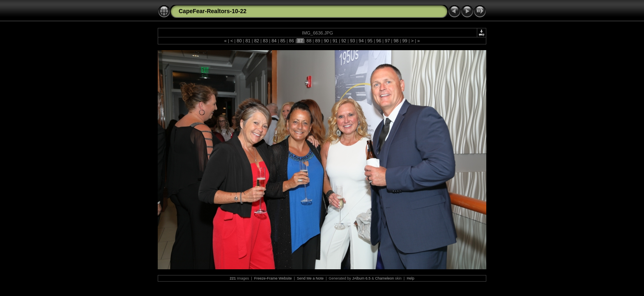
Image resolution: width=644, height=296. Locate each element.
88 (309, 41)
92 (344, 41)
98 (396, 41)
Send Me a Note (310, 278)
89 (317, 41)
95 (370, 41)
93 (352, 41)
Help (411, 278)
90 (326, 41)
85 (283, 41)
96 (379, 41)
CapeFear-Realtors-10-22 (213, 11)
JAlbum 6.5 (361, 278)
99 (405, 41)
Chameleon (384, 278)
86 (292, 41)
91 (335, 41)
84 (274, 41)
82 (257, 41)
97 (387, 41)
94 (361, 41)
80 (239, 41)
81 (248, 41)
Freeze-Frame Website (273, 278)
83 (265, 41)
